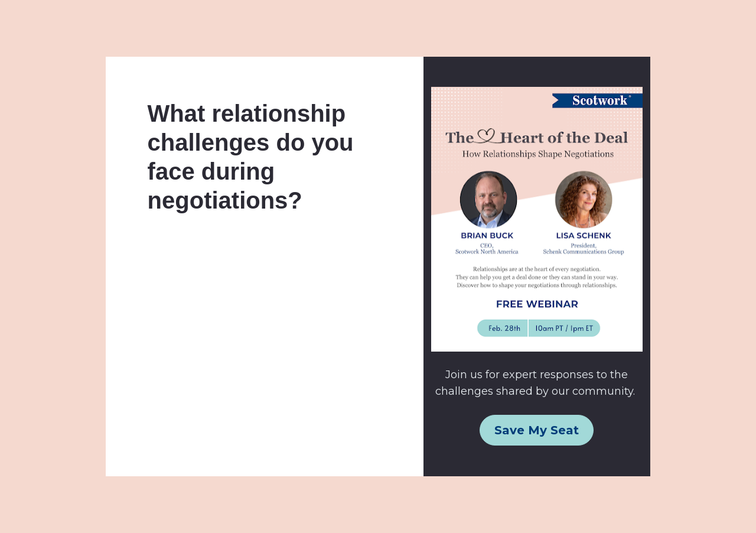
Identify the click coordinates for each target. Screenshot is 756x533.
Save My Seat (537, 430)
